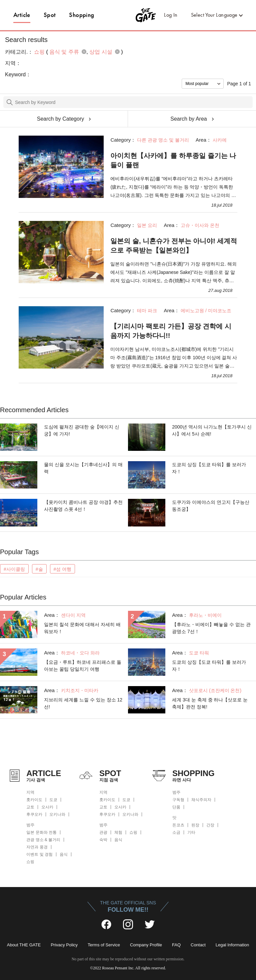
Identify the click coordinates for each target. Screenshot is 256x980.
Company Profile (146, 945)
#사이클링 (14, 569)
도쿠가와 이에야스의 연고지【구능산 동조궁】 (211, 506)
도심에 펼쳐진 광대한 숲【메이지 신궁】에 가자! (82, 430)
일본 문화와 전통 (41, 832)
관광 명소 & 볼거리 (43, 840)
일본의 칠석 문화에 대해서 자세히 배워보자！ (82, 628)
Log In (171, 15)
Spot (50, 15)
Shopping (81, 15)
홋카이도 (34, 800)
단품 (176, 807)
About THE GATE (24, 945)
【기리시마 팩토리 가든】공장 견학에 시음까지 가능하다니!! (171, 331)
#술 (39, 569)
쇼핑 (30, 862)
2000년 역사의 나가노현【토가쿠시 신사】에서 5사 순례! (212, 430)
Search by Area (188, 119)
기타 (191, 832)
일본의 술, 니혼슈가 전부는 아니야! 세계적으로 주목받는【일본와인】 (174, 246)
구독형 (178, 800)
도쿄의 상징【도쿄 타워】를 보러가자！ (209, 468)
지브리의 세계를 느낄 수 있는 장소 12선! (83, 703)
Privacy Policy (64, 945)
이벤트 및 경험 (39, 854)
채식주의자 (201, 800)
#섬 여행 (63, 569)
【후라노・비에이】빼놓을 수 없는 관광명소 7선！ (211, 628)
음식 (64, 854)
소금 (176, 832)
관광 (103, 832)
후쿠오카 (34, 814)
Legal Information (232, 945)
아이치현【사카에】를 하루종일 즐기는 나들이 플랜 (173, 160)
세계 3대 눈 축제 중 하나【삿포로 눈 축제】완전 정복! (210, 703)
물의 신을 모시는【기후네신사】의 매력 (83, 468)
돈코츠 (178, 825)
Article (22, 15)
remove (84, 52)
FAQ (176, 945)
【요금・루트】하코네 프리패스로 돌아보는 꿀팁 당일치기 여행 (83, 666)
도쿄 (53, 800)
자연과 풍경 (37, 847)
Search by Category (60, 119)
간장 (210, 825)
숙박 (103, 840)
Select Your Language (214, 15)
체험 (118, 832)
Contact (198, 945)
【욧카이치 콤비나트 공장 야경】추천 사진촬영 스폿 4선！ (83, 506)
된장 (195, 825)
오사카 (47, 807)
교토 (30, 807)
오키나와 (57, 814)
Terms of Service (104, 945)
